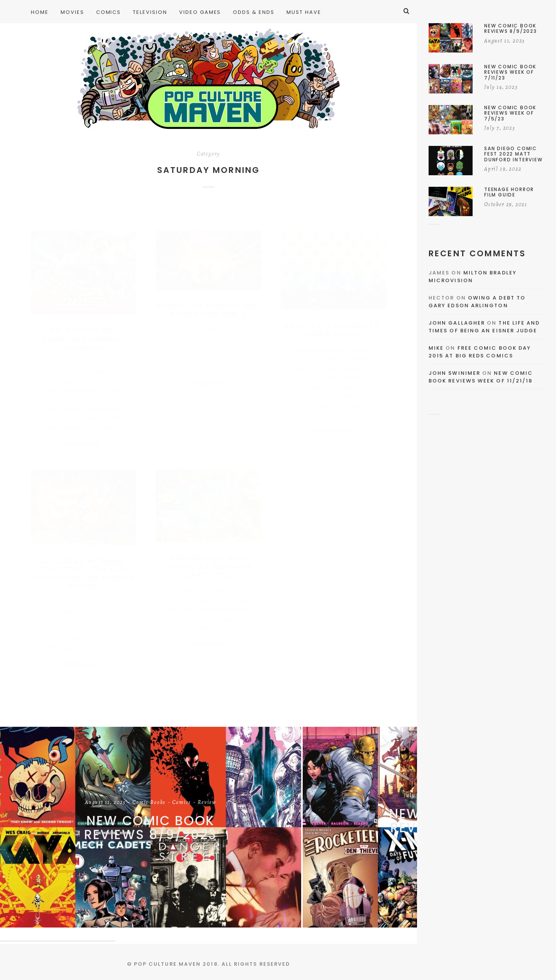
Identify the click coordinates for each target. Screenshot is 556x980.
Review (207, 803)
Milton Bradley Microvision (473, 277)
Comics (182, 803)
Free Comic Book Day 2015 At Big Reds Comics (480, 352)
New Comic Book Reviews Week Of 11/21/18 (481, 377)
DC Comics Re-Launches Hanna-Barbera (84, 331)
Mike (436, 348)
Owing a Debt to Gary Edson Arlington (477, 302)
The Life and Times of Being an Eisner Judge (484, 327)
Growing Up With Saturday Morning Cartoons (208, 565)
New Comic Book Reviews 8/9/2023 (151, 828)
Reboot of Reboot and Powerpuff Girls (208, 302)
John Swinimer (454, 373)
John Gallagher (457, 323)
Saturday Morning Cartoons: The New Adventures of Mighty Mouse (84, 572)
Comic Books (149, 803)
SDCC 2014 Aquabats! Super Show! (333, 322)
